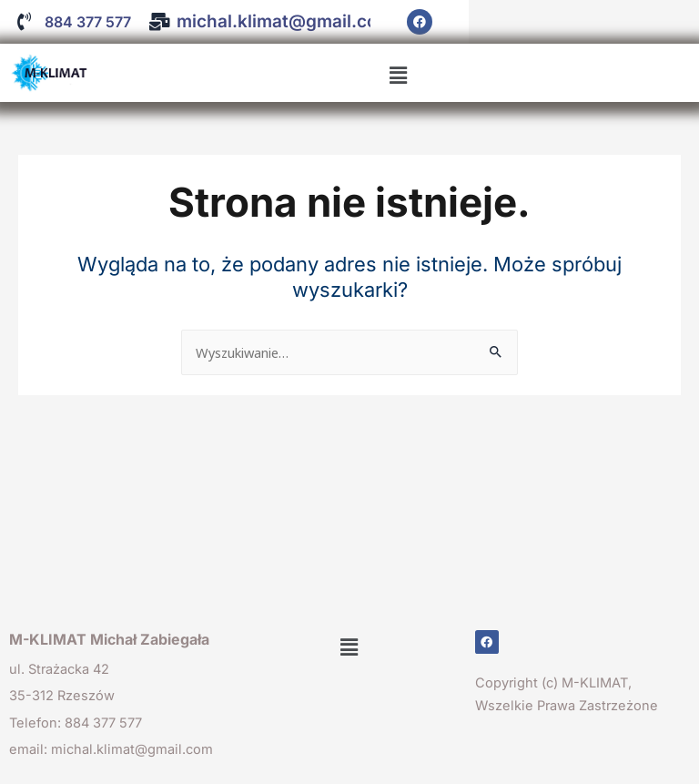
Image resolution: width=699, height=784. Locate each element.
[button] (399, 76)
